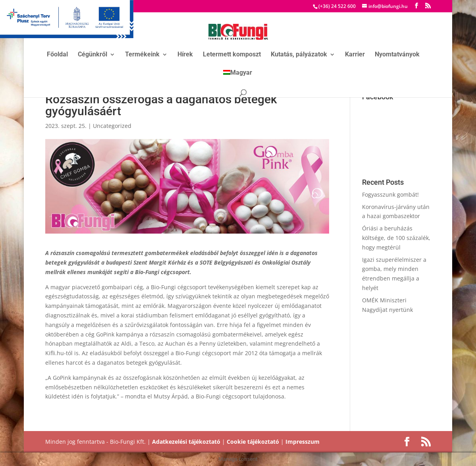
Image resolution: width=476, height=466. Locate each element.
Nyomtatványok (397, 55)
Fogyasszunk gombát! (390, 194)
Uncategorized (112, 126)
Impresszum (303, 442)
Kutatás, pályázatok (299, 55)
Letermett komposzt (232, 55)
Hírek (185, 55)
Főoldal (57, 55)
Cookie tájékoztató (253, 442)
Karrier (355, 55)
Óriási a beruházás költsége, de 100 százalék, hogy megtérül (396, 238)
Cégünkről (93, 55)
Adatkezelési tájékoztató (186, 442)
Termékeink (142, 55)
